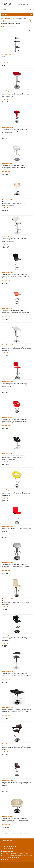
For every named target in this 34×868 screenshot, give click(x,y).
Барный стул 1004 (8, 127)
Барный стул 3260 (8, 381)
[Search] (17, 9)
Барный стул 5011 (7, 635)
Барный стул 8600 (8, 816)
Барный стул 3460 (8, 417)
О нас (4, 843)
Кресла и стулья (9, 18)
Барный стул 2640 (8, 272)
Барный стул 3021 (7, 345)
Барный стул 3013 (7, 309)
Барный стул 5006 (8, 526)
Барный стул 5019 (7, 744)
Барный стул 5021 (7, 780)
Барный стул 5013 (7, 671)
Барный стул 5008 (8, 563)
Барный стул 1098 (8, 236)
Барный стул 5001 (8, 490)
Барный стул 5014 (7, 708)
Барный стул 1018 (7, 200)
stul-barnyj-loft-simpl (8, 55)
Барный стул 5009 (8, 599)
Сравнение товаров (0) (9, 27)
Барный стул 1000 (8, 91)
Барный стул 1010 (7, 164)
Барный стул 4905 (8, 454)
